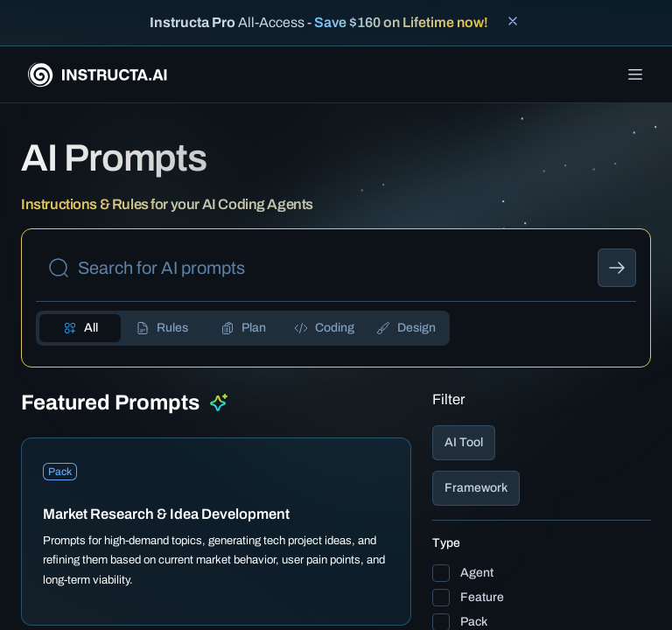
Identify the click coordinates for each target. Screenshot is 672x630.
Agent (477, 573)
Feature (482, 597)
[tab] (80, 328)
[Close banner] (513, 21)
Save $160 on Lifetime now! (401, 22)
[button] (542, 443)
